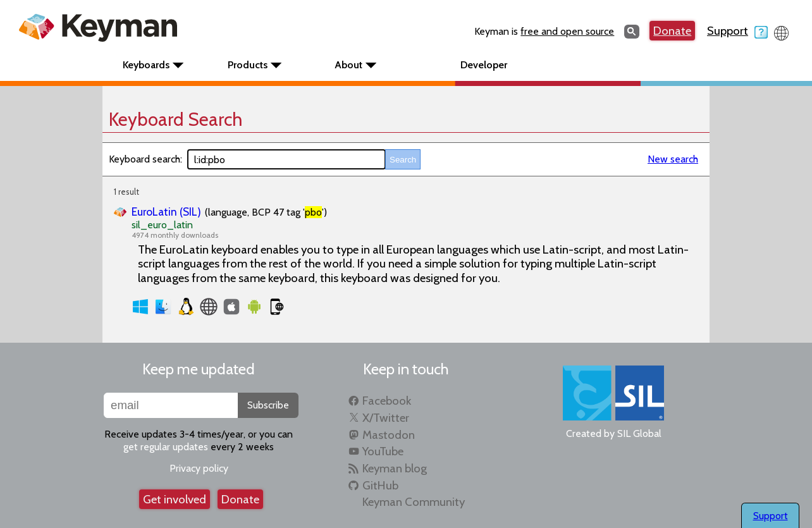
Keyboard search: (145, 159)
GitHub (380, 485)
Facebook (387, 401)
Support (737, 31)
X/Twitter (386, 418)
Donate (672, 31)
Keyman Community (414, 502)
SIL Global (639, 433)
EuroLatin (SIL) (166, 212)
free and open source (567, 31)
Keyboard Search (175, 119)
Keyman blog (395, 468)
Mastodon (389, 435)
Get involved (175, 499)
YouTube (383, 451)
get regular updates (166, 447)
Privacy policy (199, 468)
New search (673, 159)
